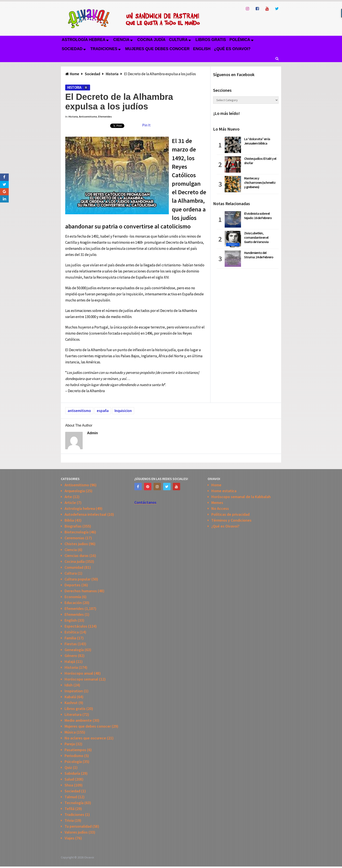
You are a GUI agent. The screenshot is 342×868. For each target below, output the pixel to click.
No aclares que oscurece (85, 738)
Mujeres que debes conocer (157, 49)
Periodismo (74, 756)
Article (70, 503)
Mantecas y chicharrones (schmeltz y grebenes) (260, 182)
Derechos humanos (81, 591)
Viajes (69, 838)
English (202, 49)
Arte (68, 497)
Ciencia (121, 40)
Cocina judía (151, 40)
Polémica (240, 40)
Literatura (73, 714)
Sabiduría (72, 773)
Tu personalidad (78, 826)
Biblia (69, 520)
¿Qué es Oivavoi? (232, 49)
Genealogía (74, 650)
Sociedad (72, 49)
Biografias (73, 526)
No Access (220, 508)
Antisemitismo (88, 117)
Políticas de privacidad (230, 514)
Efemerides (105, 117)
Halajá (70, 661)
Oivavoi (89, 857)
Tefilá (69, 809)
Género (71, 656)
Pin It (146, 125)
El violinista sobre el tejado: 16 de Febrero (258, 216)
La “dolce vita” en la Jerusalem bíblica (257, 141)
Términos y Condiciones (231, 520)
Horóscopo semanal (81, 679)
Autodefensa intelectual (85, 514)
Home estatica (224, 491)
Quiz (68, 767)
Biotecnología (77, 532)
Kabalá (70, 697)
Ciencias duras (77, 556)
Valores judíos (76, 832)
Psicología (73, 762)
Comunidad (74, 567)
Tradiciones (104, 49)
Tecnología (74, 803)
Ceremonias (74, 538)
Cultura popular (78, 579)
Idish (69, 685)
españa (103, 411)
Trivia (69, 820)
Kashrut (71, 703)
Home (216, 485)
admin (92, 433)
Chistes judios (76, 544)
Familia (70, 638)
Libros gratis (211, 40)
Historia (74, 87)
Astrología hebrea (84, 40)
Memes (217, 503)
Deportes (73, 585)
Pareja (70, 744)
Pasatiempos (75, 750)
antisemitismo (79, 411)
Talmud (71, 797)
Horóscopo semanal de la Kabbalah (241, 497)
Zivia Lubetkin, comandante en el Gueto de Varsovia (256, 237)
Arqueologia (75, 491)
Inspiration (74, 691)
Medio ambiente (78, 720)
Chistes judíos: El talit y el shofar (260, 161)
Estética (72, 632)
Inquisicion (123, 411)
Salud (69, 779)
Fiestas (71, 644)
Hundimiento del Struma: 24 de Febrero (259, 255)
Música (70, 732)
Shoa (69, 785)
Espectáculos (76, 626)
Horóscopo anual (79, 673)
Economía (73, 597)
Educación (73, 603)
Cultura (178, 40)
